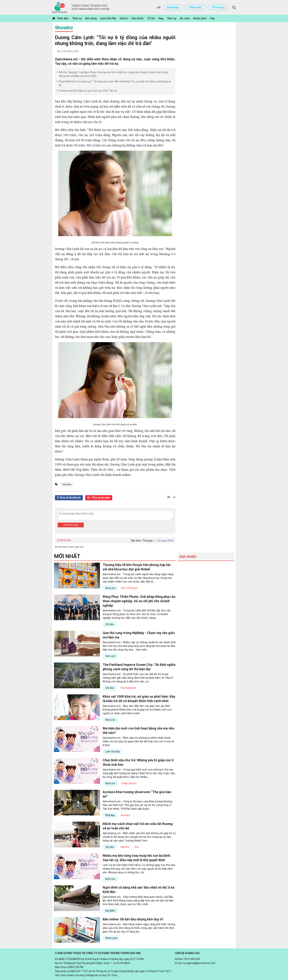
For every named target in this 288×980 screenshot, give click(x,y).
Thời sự (77, 18)
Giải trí (124, 18)
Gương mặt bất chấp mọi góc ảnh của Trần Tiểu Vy (88, 91)
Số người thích (165, 541)
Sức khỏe (138, 18)
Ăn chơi (185, 18)
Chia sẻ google (101, 498)
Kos (137, 847)
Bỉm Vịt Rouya (129, 588)
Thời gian (147, 541)
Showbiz (64, 28)
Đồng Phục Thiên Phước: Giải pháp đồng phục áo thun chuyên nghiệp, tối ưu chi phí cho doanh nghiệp (139, 601)
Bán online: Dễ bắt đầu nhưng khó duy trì (133, 919)
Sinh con (110, 656)
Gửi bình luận (71, 525)
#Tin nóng (218, 7)
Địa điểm (110, 911)
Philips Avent (129, 783)
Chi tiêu (110, 624)
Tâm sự (172, 18)
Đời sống (91, 18)
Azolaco (126, 815)
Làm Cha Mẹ (108, 18)
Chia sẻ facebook (70, 498)
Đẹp (161, 18)
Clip (212, 18)
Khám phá (200, 18)
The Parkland (128, 688)
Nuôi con (110, 588)
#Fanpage (173, 7)
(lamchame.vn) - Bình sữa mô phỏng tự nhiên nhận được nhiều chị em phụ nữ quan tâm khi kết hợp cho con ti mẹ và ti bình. (138, 741)
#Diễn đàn (195, 7)
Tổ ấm (151, 18)
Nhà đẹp (110, 815)
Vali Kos (125, 847)
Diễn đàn (63, 18)
